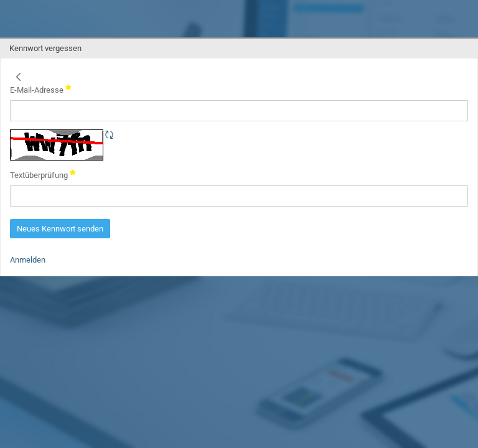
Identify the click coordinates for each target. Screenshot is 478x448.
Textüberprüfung (43, 174)
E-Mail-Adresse (41, 89)
